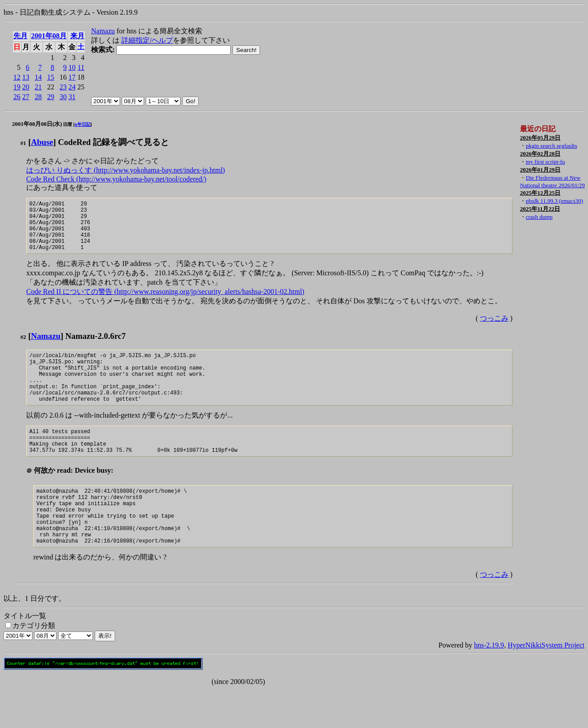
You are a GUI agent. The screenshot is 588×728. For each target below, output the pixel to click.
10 (72, 67)
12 (17, 77)
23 (63, 87)
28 (38, 97)
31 (72, 97)
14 (38, 77)
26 (17, 97)
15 (51, 77)
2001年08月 (49, 36)
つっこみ (494, 329)
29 (51, 97)
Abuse (42, 142)
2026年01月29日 (540, 170)
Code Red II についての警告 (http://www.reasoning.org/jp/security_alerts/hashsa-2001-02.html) (165, 302)
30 (63, 97)
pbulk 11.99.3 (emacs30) (554, 201)
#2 (23, 348)
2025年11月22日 (540, 209)
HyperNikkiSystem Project (546, 684)
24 (72, 87)
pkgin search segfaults (552, 146)
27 (26, 97)
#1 (23, 143)
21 (38, 87)
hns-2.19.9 (489, 684)
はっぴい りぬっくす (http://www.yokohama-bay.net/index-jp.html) (126, 170)
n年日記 (83, 124)
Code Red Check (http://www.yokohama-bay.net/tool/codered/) (116, 179)
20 (26, 87)
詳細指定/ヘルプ (147, 40)
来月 (77, 36)
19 (17, 87)
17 (72, 77)
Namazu (103, 31)
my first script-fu (545, 162)
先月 (20, 36)
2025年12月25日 (540, 193)
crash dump (539, 217)
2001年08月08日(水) (37, 124)
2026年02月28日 (540, 154)
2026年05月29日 (540, 138)
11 (81, 67)
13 (26, 77)
